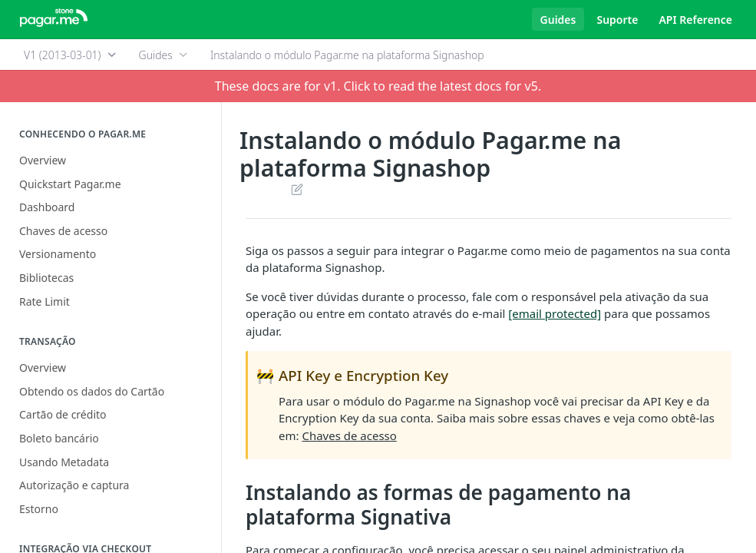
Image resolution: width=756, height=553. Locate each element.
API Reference (695, 20)
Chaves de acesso (349, 435)
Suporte (617, 20)
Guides (558, 20)
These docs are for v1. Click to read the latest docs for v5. (378, 86)
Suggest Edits (297, 189)
